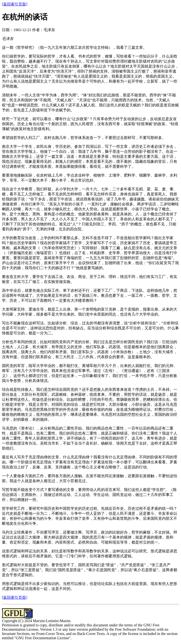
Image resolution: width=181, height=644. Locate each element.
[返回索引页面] (15, 4)
